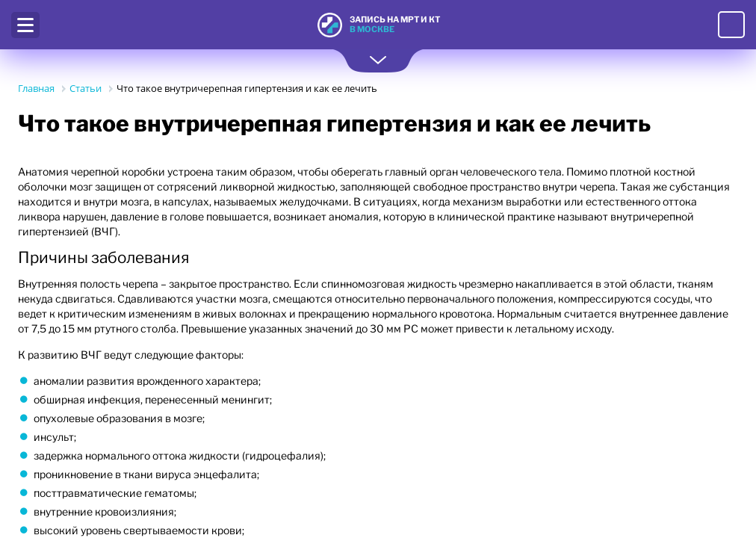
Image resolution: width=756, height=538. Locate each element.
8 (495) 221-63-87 (731, 25)
